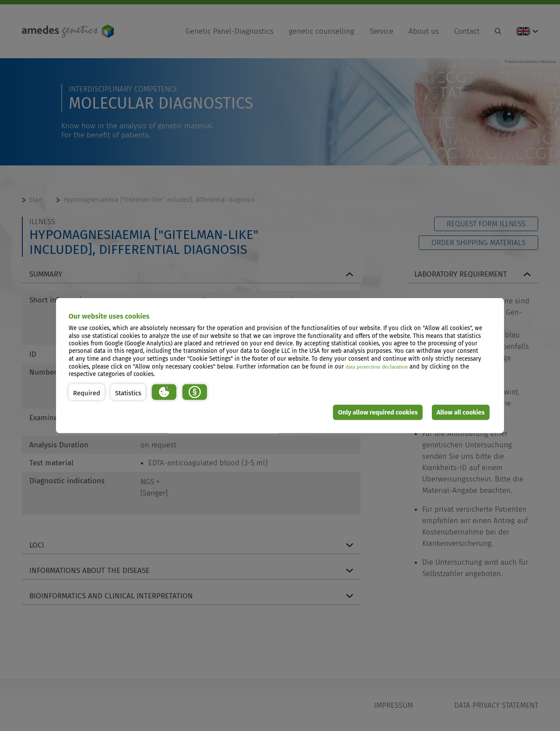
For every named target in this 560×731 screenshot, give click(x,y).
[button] (87, 392)
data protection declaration (377, 366)
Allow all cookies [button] (461, 412)
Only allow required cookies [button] (378, 412)
